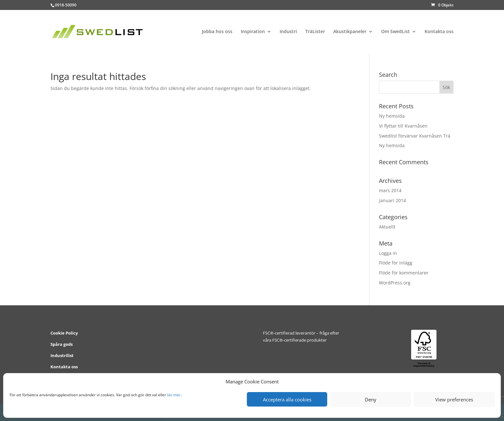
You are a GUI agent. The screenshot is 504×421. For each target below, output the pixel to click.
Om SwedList (396, 32)
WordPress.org (395, 283)
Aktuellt (387, 227)
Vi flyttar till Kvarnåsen (403, 126)
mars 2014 (390, 190)
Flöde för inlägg (396, 263)
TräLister (315, 32)
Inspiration (253, 32)
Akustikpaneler (350, 32)
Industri (288, 32)
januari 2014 (392, 200)
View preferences (454, 399)
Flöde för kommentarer (404, 273)
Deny (371, 399)
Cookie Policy (64, 333)
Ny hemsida (392, 116)
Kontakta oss (439, 32)
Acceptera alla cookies (287, 399)
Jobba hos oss (217, 32)
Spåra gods (62, 344)
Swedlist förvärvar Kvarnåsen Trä (415, 136)
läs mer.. (175, 395)
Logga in (388, 253)
